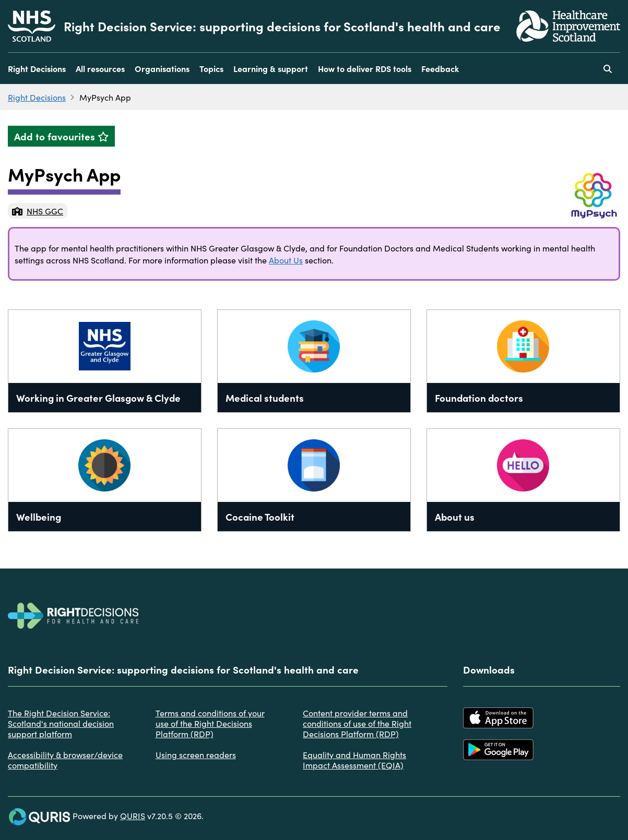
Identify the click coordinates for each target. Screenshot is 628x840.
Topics (211, 68)
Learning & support (271, 68)
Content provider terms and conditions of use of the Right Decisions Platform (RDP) (357, 723)
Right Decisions (37, 68)
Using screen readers (196, 754)
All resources (100, 68)
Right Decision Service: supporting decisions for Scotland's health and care (282, 26)
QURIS (133, 815)
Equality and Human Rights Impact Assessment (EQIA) (354, 760)
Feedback (440, 68)
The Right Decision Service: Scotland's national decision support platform (61, 723)
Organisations (162, 68)
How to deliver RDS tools (365, 68)
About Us (286, 260)
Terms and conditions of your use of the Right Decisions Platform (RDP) (210, 723)
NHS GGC (38, 211)
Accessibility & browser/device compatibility (65, 760)
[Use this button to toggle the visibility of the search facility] (608, 68)
